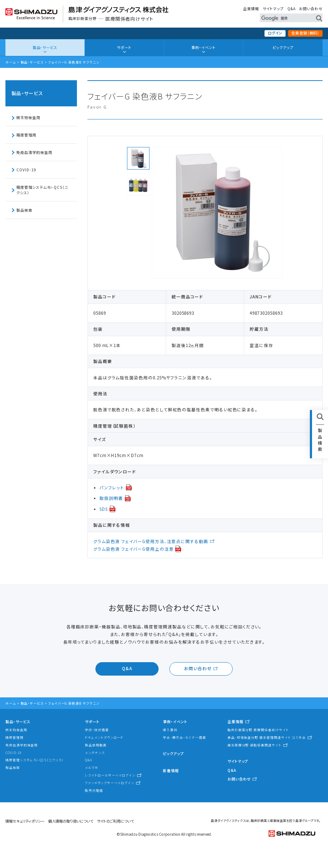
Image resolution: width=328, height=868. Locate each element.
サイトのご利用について (115, 821)
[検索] (284, 18)
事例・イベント (203, 47)
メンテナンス (95, 753)
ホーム (11, 62)
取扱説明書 (111, 498)
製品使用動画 (96, 745)
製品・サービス (45, 47)
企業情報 (251, 9)
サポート (124, 47)
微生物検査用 (28, 117)
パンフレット (112, 488)
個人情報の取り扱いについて (71, 821)
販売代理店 (94, 790)
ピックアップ (283, 47)
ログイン (275, 33)
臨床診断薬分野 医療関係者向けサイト (258, 730)
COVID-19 (26, 170)
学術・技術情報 (97, 730)
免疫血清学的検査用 (34, 152)
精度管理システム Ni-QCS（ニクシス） (42, 190)
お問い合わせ (311, 9)
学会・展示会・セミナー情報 (184, 737)
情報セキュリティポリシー (25, 821)
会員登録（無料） (305, 33)
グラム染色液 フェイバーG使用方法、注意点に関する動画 (151, 541)
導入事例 (170, 730)
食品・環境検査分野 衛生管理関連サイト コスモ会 (267, 737)
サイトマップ (273, 9)
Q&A (292, 9)
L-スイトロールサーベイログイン (110, 775)
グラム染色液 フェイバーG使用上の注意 (134, 549)
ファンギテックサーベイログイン (110, 783)
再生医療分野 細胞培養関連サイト (255, 745)
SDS (104, 509)
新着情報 (171, 771)
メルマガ (92, 767)
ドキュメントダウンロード (104, 737)
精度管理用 (26, 135)
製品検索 (24, 210)
